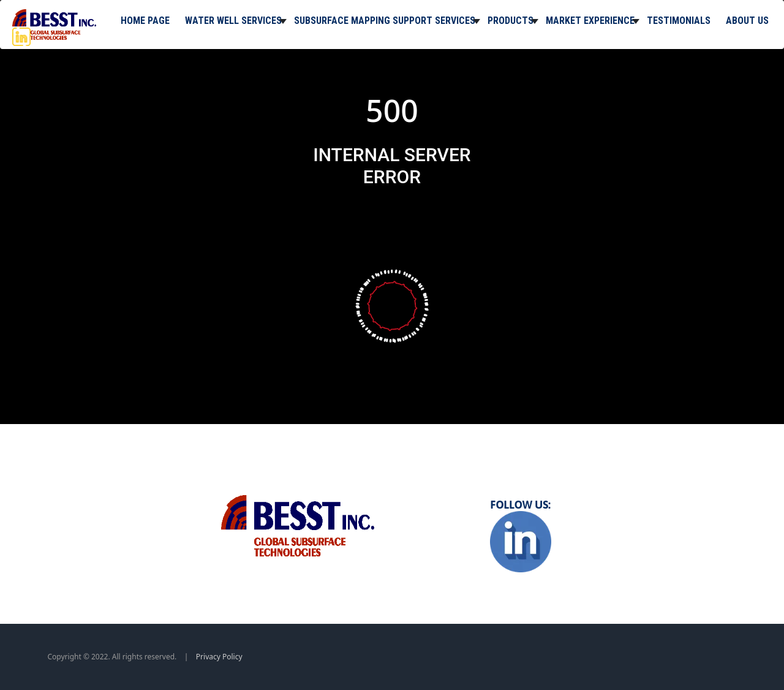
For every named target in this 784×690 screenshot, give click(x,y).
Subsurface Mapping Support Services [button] (385, 21)
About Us (747, 21)
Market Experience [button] (590, 21)
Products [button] (511, 21)
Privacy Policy (219, 657)
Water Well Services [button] (233, 21)
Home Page (145, 21)
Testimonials (679, 21)
